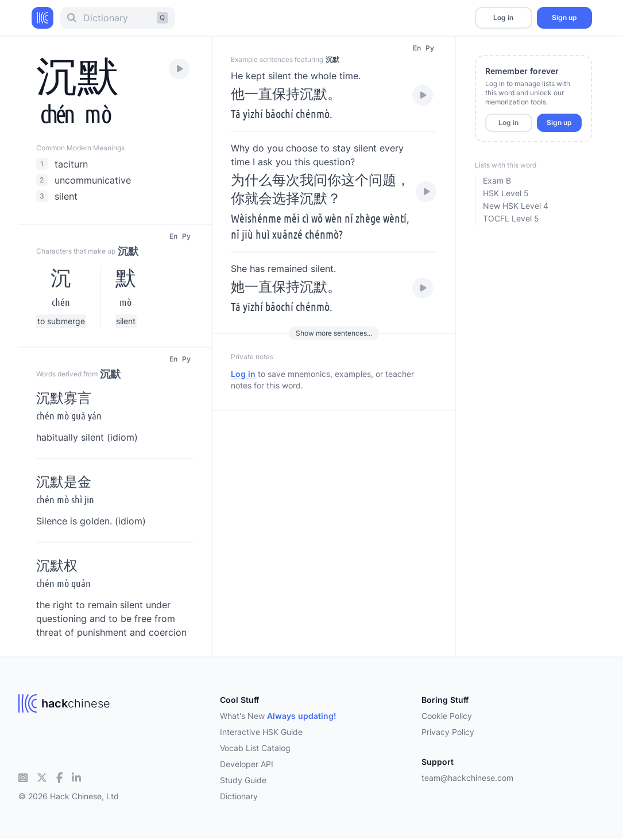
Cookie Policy (447, 716)
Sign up (564, 17)
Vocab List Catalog (255, 748)
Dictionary (239, 796)
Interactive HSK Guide (261, 732)
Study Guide (243, 780)
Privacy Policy (448, 732)
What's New (278, 716)
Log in (503, 17)
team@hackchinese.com (467, 778)
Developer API (247, 764)
